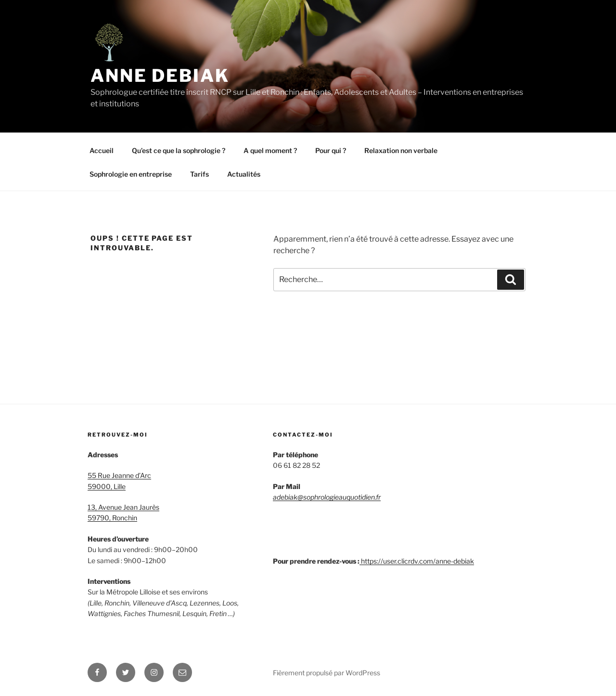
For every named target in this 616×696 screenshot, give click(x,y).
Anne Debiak (160, 76)
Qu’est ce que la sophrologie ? (179, 150)
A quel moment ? (270, 150)
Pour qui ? (331, 150)
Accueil (102, 150)
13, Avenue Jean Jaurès (123, 507)
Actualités (244, 174)
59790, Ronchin (112, 518)
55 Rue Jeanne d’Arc (119, 475)
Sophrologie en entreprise (131, 174)
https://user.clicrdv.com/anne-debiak (417, 561)
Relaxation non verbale (401, 150)
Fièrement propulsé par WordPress (327, 673)
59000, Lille (107, 486)
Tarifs (199, 174)
